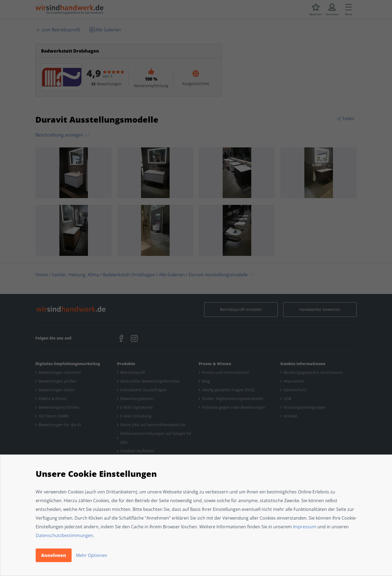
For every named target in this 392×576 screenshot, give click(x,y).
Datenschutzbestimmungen (64, 535)
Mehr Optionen (92, 555)
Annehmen (54, 555)
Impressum (305, 527)
